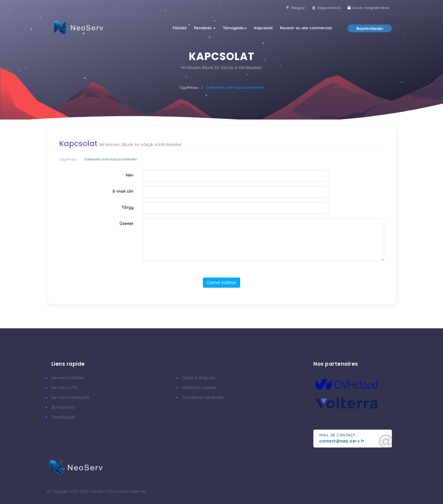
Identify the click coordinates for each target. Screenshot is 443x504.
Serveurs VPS (65, 387)
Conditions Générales (203, 397)
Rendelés (205, 28)
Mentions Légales (200, 387)
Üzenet (127, 223)
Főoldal (180, 28)
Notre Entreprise (199, 378)
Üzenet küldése (222, 282)
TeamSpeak (63, 417)
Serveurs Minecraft (70, 397)
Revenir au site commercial (306, 28)
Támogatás (235, 28)
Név (130, 175)
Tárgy (128, 207)
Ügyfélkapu (189, 87)
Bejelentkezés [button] (370, 28)
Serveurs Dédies (68, 378)
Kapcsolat (263, 28)
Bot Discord (63, 407)
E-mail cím (123, 191)
